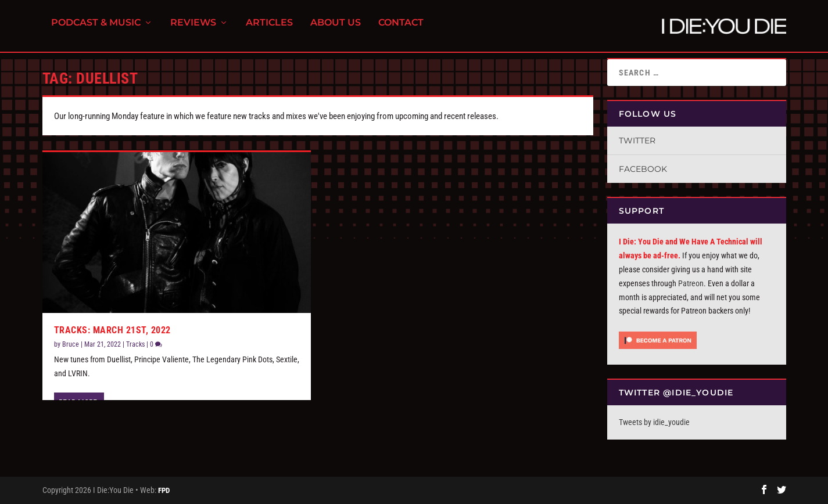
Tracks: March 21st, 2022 (112, 330)
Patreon (691, 283)
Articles (269, 29)
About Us (336, 29)
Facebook (643, 169)
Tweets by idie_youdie (654, 422)
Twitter (637, 141)
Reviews (193, 29)
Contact (401, 29)
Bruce (71, 344)
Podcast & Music (96, 29)
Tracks (135, 344)
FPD (164, 490)
